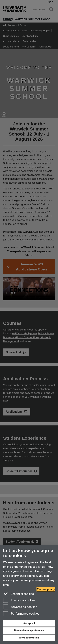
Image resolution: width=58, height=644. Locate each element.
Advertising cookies (20, 607)
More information (29, 638)
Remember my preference (29, 630)
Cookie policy (46, 589)
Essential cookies (18, 594)
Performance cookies (21, 614)
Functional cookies (19, 601)
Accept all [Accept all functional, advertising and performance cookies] (29, 623)
